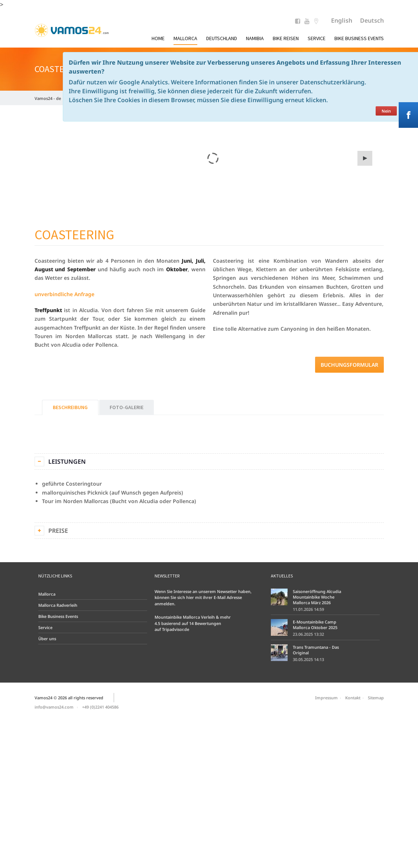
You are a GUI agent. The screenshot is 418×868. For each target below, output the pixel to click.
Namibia (255, 38)
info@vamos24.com (54, 707)
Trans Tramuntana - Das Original (316, 650)
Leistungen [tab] (67, 461)
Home (158, 38)
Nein (386, 111)
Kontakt (353, 698)
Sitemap (376, 698)
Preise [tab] (58, 531)
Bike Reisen (286, 38)
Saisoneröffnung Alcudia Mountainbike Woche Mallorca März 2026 (317, 597)
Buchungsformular (349, 365)
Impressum (326, 698)
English (342, 20)
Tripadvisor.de (176, 629)
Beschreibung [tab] (70, 407)
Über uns (47, 639)
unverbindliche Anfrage (64, 294)
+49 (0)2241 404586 (100, 707)
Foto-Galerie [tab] (127, 407)
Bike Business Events (359, 38)
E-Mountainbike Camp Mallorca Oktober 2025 (315, 625)
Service (317, 38)
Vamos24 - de (48, 98)
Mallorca (185, 38)
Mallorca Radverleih (58, 605)
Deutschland (222, 38)
